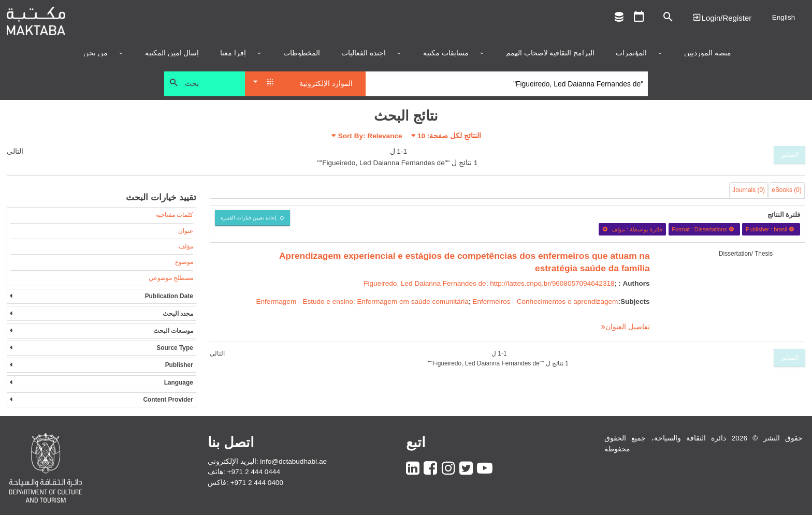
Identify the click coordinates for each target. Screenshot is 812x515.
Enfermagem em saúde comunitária (412, 301)
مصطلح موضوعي (171, 278)
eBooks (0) (787, 190)
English (784, 17)
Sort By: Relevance (370, 136)
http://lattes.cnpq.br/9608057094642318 (552, 283)
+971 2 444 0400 (257, 483)
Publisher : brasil (771, 229)
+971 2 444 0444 (254, 472)
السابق (789, 155)
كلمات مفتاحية (175, 215)
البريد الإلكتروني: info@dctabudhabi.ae (267, 461)
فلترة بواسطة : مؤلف (632, 229)
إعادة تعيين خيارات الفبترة (249, 218)
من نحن (96, 53)
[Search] (507, 84)
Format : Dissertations (704, 229)
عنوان (186, 231)
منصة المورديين (708, 53)
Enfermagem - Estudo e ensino (304, 301)
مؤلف (186, 246)
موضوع (184, 262)
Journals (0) (749, 190)
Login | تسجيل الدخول (722, 17)
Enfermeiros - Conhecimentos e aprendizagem (545, 301)
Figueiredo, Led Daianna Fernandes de (425, 283)
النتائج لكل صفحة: (449, 136)
